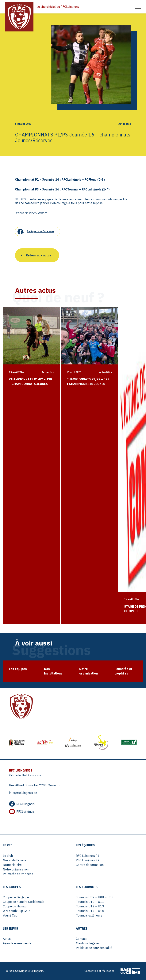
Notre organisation (16, 869)
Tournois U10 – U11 (90, 902)
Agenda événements (17, 943)
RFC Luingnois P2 (88, 860)
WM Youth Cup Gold (17, 911)
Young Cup (10, 915)
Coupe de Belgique (16, 897)
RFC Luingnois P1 (88, 856)
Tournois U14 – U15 (90, 911)
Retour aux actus (39, 255)
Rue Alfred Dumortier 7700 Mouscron (35, 785)
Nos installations (14, 860)
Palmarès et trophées (18, 874)
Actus (7, 939)
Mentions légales (88, 943)
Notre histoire (12, 865)
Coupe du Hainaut (15, 906)
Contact (81, 939)
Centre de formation (90, 865)
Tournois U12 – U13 (90, 906)
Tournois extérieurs (89, 915)
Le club (8, 856)
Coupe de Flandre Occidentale (24, 902)
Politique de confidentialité (94, 948)
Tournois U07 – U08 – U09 (95, 897)
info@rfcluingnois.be (23, 793)
